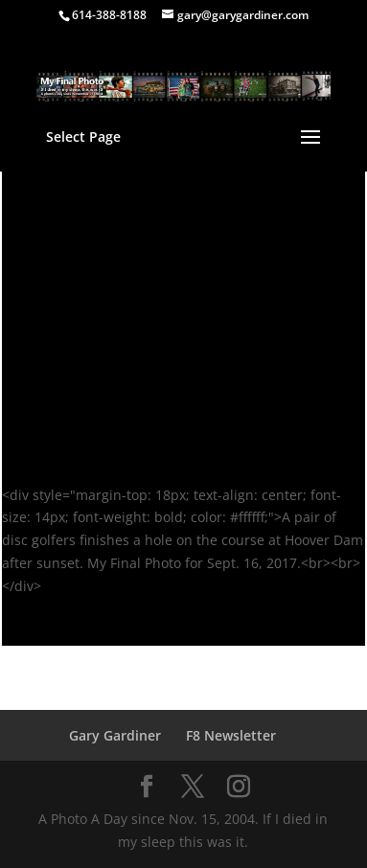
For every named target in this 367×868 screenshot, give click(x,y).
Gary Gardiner (115, 735)
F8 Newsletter (231, 735)
